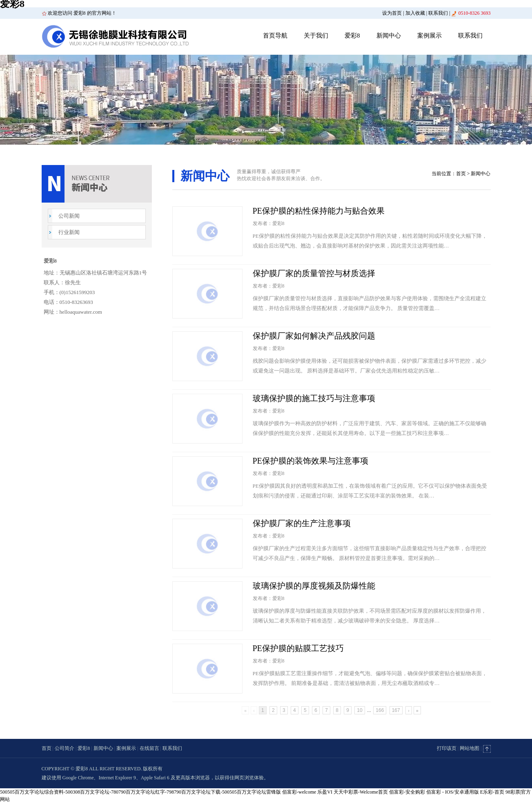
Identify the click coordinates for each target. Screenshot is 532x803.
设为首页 (392, 13)
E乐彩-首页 (492, 792)
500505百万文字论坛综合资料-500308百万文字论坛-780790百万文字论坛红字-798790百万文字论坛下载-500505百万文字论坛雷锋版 (140, 792)
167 (396, 710)
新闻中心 (389, 36)
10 (359, 710)
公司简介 (65, 748)
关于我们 (316, 36)
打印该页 (447, 748)
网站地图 (470, 748)
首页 (461, 174)
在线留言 (149, 748)
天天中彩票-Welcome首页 (361, 792)
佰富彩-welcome (299, 792)
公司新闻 (69, 216)
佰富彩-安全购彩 (407, 792)
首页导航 (275, 36)
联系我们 (438, 13)
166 (380, 710)
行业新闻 (69, 232)
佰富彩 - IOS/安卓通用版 (453, 792)
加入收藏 (415, 13)
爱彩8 (352, 36)
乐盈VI (325, 792)
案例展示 (430, 36)
